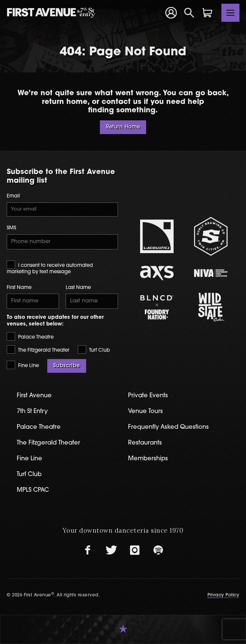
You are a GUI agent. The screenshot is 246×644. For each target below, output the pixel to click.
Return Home (123, 127)
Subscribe (67, 366)
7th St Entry (32, 412)
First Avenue (34, 396)
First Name (19, 288)
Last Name (78, 288)
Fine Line (23, 365)
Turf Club (94, 349)
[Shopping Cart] (207, 13)
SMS (11, 228)
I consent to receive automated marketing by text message (50, 268)
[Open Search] (189, 13)
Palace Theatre (30, 336)
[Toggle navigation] (231, 13)
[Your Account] (171, 12)
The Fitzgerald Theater (38, 349)
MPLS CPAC (33, 490)
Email (13, 196)
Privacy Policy (223, 595)
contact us (121, 102)
